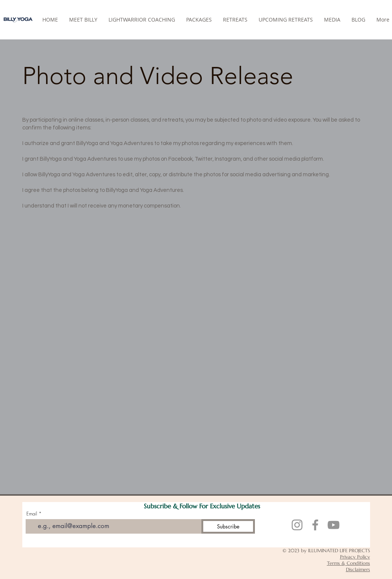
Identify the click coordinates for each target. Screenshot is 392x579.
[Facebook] (315, 525)
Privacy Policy (355, 557)
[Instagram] (297, 525)
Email (32, 514)
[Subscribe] (228, 526)
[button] (235, 20)
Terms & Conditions (349, 563)
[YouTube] (333, 525)
